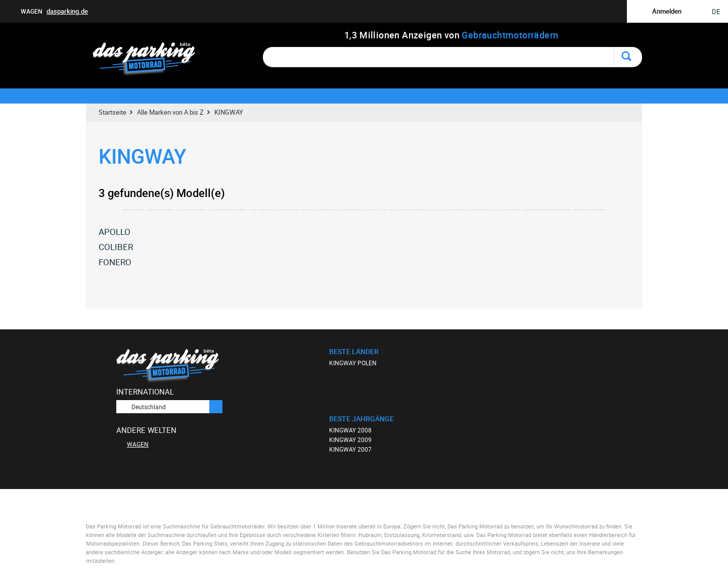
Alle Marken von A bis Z (170, 112)
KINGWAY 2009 (350, 440)
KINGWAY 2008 (350, 430)
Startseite (112, 112)
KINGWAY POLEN (353, 363)
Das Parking (150, 59)
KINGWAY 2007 (350, 449)
